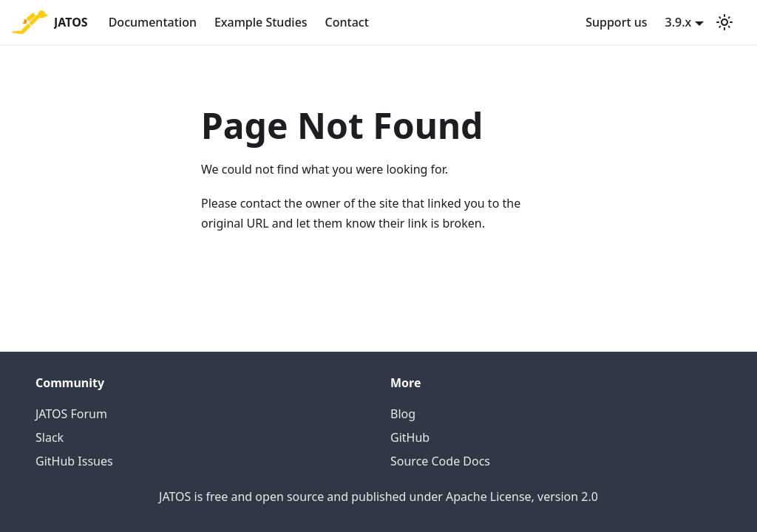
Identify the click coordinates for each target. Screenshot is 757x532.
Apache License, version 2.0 (522, 497)
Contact (347, 22)
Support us (616, 22)
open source (289, 497)
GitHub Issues (74, 461)
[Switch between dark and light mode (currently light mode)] (724, 22)
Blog (403, 414)
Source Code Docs (440, 461)
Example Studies (261, 22)
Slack (50, 437)
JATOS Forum (71, 414)
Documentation (153, 22)
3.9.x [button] (679, 22)
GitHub (410, 437)
